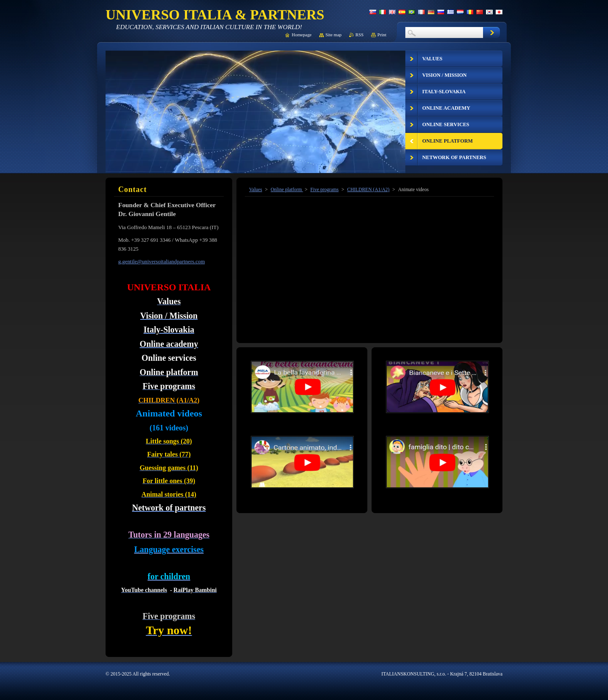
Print (382, 35)
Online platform (287, 189)
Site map (334, 35)
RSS (360, 35)
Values (256, 189)
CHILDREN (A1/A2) (368, 189)
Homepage (302, 35)
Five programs (324, 189)
